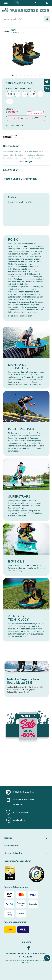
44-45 (32, 94)
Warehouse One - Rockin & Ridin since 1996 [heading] (26, 955)
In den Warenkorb (26, 118)
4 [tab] (24, 75)
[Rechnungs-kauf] (21, 904)
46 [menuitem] (40, 94)
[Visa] (33, 895)
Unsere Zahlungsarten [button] (16, 887)
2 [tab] (17, 75)
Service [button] (26, 838)
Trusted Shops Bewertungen (20, 179)
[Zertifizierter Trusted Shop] (15, 875)
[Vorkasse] (21, 914)
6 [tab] (32, 75)
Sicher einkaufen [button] (26, 853)
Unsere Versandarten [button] (16, 922)
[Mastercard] (21, 895)
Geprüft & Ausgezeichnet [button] (18, 861)
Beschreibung (11, 146)
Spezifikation (11, 170)
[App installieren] (16, 820)
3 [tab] (20, 75)
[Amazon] (9, 895)
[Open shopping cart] (35, 3)
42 (17, 94)
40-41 (10, 94)
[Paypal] (9, 904)
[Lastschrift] (33, 904)
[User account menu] (47, 3)
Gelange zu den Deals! (18, 692)
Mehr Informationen (18, 125)
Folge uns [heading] (26, 942)
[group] (26, 792)
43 (25, 94)
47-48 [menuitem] (10, 101)
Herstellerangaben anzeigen (20, 316)
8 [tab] (39, 75)
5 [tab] (28, 75)
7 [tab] (35, 75)
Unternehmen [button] (26, 846)
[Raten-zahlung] (9, 914)
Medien (12, 197)
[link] (23, 950)
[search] (23, 19)
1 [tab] (13, 75)
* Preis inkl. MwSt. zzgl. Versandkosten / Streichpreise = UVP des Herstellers (26, 962)
